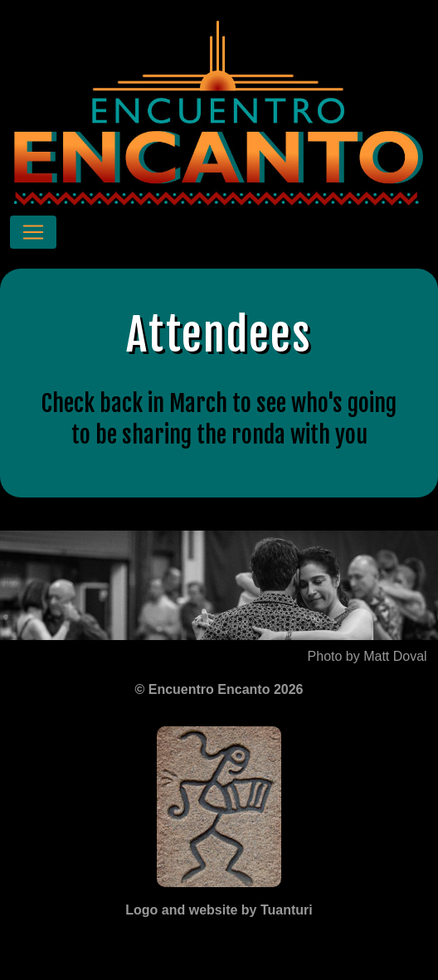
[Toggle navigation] (33, 232)
